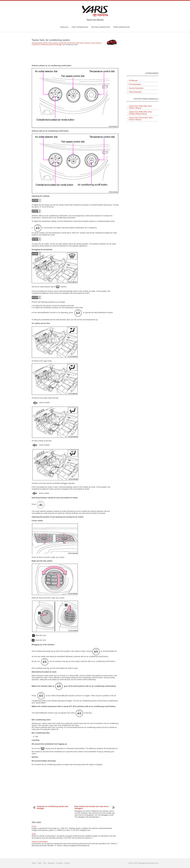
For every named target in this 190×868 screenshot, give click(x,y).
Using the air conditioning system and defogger (47, 45)
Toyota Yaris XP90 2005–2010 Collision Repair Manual (140, 113)
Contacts (59, 863)
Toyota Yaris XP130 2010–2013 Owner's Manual (141, 119)
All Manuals (133, 80)
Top (45, 863)
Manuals (64, 27)
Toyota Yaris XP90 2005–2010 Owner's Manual (140, 107)
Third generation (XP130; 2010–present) (45, 43)
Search (67, 863)
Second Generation (101, 27)
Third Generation (121, 27)
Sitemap (51, 863)
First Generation (80, 27)
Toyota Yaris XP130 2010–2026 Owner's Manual (74, 43)
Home (34, 863)
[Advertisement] (75, 55)
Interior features (96, 43)
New (40, 863)
